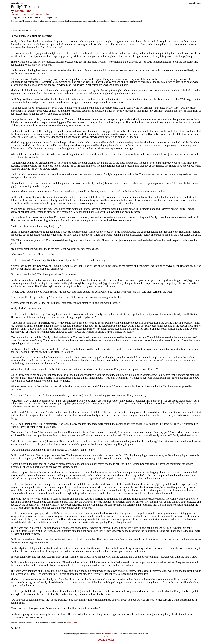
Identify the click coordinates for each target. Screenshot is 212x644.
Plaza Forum (72, 623)
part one (32, 30)
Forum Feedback (43, 14)
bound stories (106, 639)
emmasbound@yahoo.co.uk (23, 14)
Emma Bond (23, 11)
